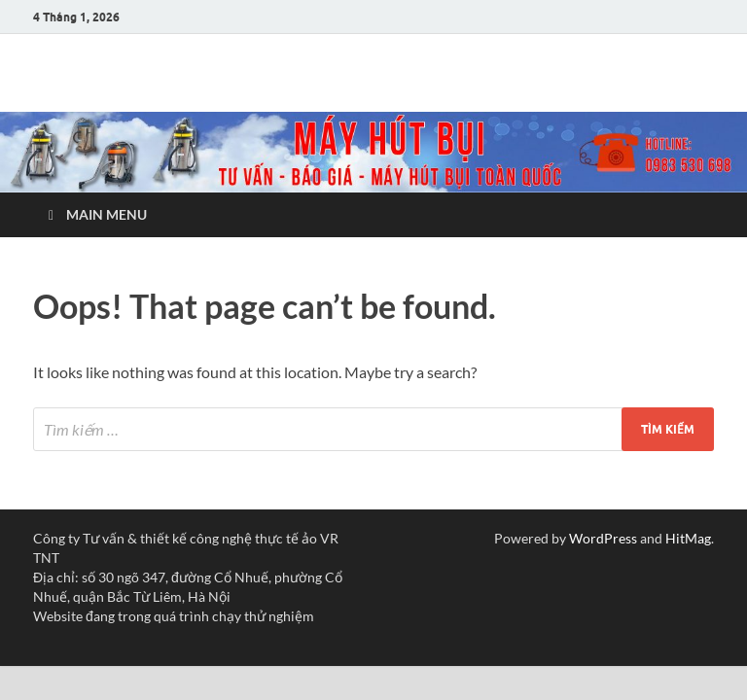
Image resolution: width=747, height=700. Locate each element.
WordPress (603, 538)
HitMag (688, 538)
